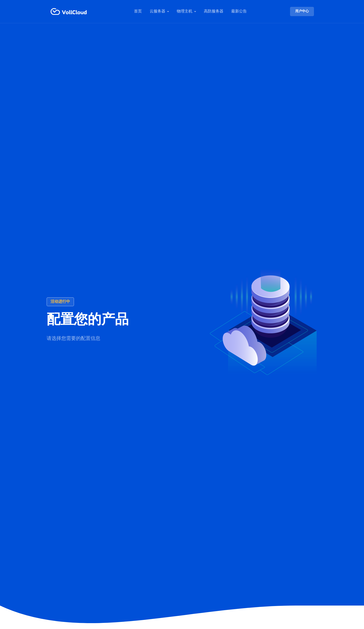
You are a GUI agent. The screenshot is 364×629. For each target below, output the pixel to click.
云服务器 (157, 11)
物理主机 (185, 11)
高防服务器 (214, 11)
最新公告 (239, 11)
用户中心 (302, 11)
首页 (138, 11)
